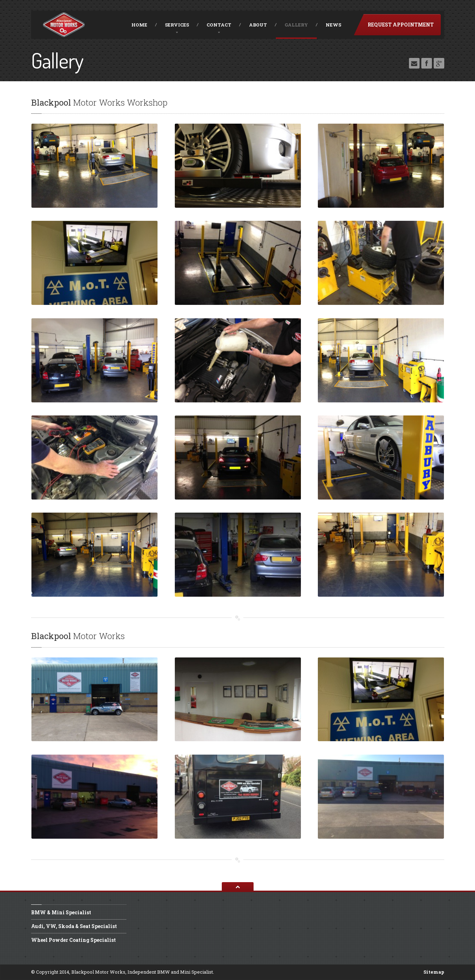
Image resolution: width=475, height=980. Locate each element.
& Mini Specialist (61, 913)
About (258, 25)
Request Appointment (401, 25)
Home (139, 25)
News (333, 25)
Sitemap (434, 972)
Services (177, 25)
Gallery (296, 25)
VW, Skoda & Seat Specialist (74, 926)
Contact (219, 25)
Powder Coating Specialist (73, 940)
